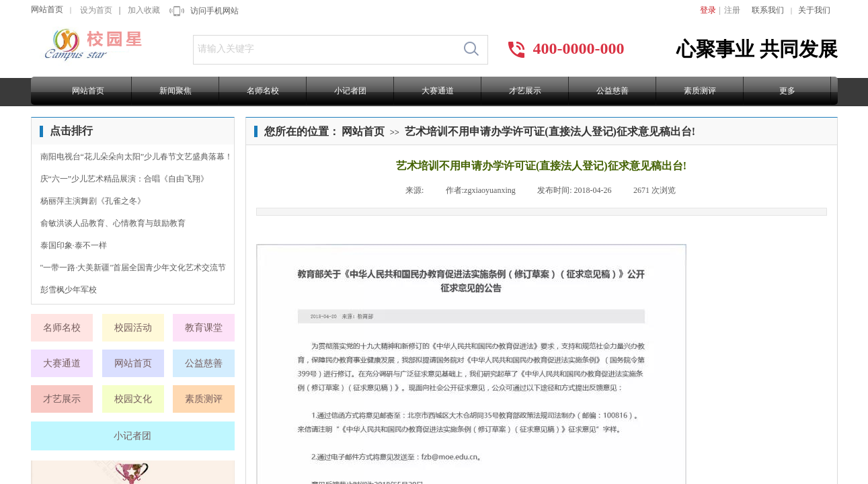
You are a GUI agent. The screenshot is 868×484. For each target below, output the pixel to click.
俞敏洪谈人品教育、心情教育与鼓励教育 (113, 223)
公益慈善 (613, 91)
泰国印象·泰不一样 (74, 245)
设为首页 (96, 10)
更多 (787, 91)
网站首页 (47, 9)
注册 (732, 10)
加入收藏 (144, 10)
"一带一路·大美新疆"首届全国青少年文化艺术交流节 (133, 268)
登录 (708, 10)
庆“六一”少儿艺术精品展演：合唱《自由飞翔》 (125, 179)
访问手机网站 (214, 11)
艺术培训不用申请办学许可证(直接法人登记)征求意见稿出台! (550, 131)
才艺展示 (525, 91)
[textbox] (324, 49)
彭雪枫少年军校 (69, 290)
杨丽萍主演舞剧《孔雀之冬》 (93, 201)
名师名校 (263, 91)
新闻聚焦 (175, 91)
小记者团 (350, 91)
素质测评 (700, 91)
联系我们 (768, 10)
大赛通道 (438, 91)
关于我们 (814, 10)
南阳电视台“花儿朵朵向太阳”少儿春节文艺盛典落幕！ (137, 157)
